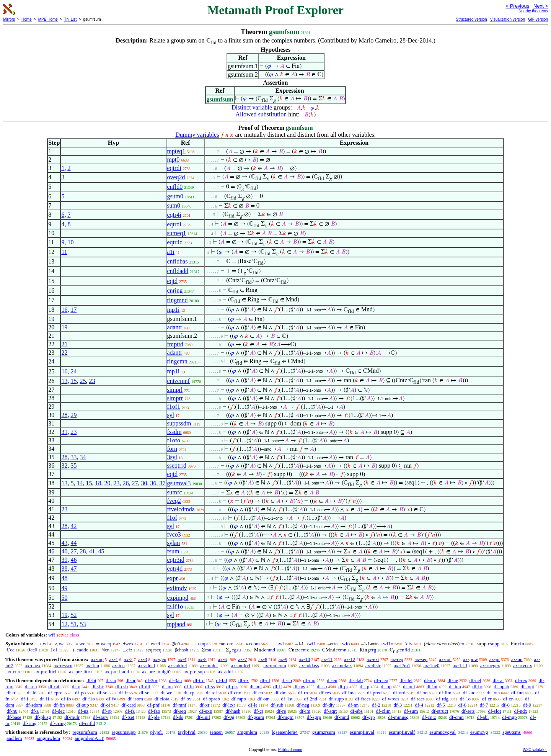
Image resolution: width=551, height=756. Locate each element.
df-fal (221, 680)
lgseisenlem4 (285, 732)
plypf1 (157, 732)
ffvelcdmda (181, 509)
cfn (521, 644)
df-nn (353, 705)
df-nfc (430, 680)
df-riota (162, 699)
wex (129, 644)
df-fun (518, 693)
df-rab (54, 686)
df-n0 (12, 711)
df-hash (233, 711)
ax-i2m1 (402, 665)
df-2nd (311, 699)
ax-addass (309, 665)
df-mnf (179, 705)
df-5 (441, 705)
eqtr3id (175, 560)
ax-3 (143, 659)
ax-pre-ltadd (117, 672)
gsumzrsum (324, 732)
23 (92, 381)
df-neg (303, 705)
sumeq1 (176, 233)
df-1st (287, 699)
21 (64, 344)
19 (64, 327)
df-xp (189, 693)
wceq (106, 644)
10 (70, 242)
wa (62, 644)
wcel (156, 644)
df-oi (105, 705)
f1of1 (174, 407)
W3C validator (535, 750)
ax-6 (223, 659)
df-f (25, 699)
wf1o (388, 644)
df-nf (265, 680)
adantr (174, 327)
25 (83, 381)
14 (80, 483)
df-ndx (521, 711)
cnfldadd (178, 271)
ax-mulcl (209, 665)
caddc (82, 650)
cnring (175, 290)
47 (73, 569)
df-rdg (443, 699)
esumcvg (479, 732)
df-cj (258, 711)
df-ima (349, 693)
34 (83, 457)
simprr (175, 398)
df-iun (455, 686)
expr (172, 578)
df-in (189, 686)
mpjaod (176, 624)
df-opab (501, 686)
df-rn (303, 693)
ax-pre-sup (194, 672)
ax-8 (263, 659)
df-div (329, 705)
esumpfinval (362, 732)
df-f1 (45, 699)
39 (64, 560)
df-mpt (527, 686)
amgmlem (247, 732)
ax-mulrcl (241, 665)
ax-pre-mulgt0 (156, 672)
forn (172, 449)
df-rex (521, 680)
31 (64, 432)
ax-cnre (14, 672)
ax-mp (97, 659)
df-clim (383, 711)
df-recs (418, 699)
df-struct (440, 711)
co (462, 644)
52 (73, 615)
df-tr (11, 693)
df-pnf (154, 705)
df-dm (280, 693)
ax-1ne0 (432, 665)
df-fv (111, 699)
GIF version (538, 19)
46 (73, 560)
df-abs (356, 711)
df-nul (256, 686)
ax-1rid (460, 665)
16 (64, 310)
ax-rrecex (522, 665)
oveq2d (176, 177)
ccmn (341, 650)
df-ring (29, 723)
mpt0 (173, 160)
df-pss (232, 686)
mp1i (173, 310)
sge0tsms (512, 732)
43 (64, 543)
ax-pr (495, 659)
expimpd (178, 598)
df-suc (469, 693)
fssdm (174, 432)
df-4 (419, 705)
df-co (258, 693)
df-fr (123, 693)
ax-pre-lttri (45, 672)
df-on (422, 693)
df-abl (483, 717)
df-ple (154, 717)
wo (83, 644)
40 (64, 551)
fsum (173, 551)
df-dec (58, 711)
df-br (478, 686)
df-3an (175, 680)
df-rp (107, 711)
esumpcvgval (443, 732)
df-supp (336, 699)
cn (107, 650)
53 (83, 624)
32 (64, 466)
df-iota (493, 693)
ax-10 (305, 659)
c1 (55, 650)
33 (73, 457)
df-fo (66, 699)
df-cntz (429, 717)
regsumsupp (124, 732)
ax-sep (421, 659)
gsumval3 (179, 483)
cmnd (270, 650)
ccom (254, 644)
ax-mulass (342, 665)
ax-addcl (146, 665)
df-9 (527, 705)
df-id (32, 693)
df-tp (364, 686)
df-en (508, 699)
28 (64, 415)
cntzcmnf (178, 381)
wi (45, 644)
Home (27, 19)
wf (282, 644)
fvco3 (174, 534)
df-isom (135, 699)
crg (373, 650)
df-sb (287, 680)
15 (73, 381)
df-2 (376, 705)
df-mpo (239, 699)
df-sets (468, 711)
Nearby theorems (533, 11)
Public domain (290, 750)
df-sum (411, 711)
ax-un (517, 659)
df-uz (83, 711)
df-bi (91, 680)
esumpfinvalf (402, 732)
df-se (144, 693)
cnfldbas (177, 261)
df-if (278, 686)
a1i (171, 252)
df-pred (374, 693)
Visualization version (508, 19)
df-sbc (98, 686)
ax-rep (397, 659)
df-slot (494, 711)
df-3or (151, 680)
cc (12, 650)
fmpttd (175, 344)
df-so (102, 693)
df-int (432, 686)
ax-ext (373, 659)
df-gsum (256, 717)
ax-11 (327, 659)
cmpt (203, 644)
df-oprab (211, 699)
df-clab (356, 680)
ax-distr (373, 665)
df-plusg (43, 717)
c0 (178, 644)
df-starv (101, 717)
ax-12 (350, 659)
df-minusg (398, 717)
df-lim (445, 693)
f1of (172, 518)
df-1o (465, 699)
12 (64, 624)
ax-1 (114, 659)
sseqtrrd (177, 466)
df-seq (180, 711)
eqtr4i (174, 215)
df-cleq (381, 680)
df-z (35, 711)
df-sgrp (314, 717)
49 (64, 588)
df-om (264, 699)
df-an (111, 680)
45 (101, 551)
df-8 (505, 705)
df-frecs (363, 699)
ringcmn (177, 361)
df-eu (332, 680)
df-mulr (72, 717)
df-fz (130, 711)
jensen (216, 732)
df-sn (322, 686)
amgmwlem (48, 738)
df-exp (206, 711)
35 (73, 466)
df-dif (145, 686)
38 (64, 569)
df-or (130, 680)
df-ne (452, 680)
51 (73, 624)
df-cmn (456, 717)
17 (73, 310)
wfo (346, 644)
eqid (172, 281)
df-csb (121, 686)
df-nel (475, 680)
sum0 (174, 205)
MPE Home (48, 19)
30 (144, 483)
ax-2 (128, 659)
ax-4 (182, 659)
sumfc (174, 492)
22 (64, 353)
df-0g (229, 717)
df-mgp (509, 717)
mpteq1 (176, 151)
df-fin (59, 705)
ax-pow (470, 659)
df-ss (210, 686)
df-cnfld (87, 723)
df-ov (186, 699)
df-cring (58, 723)
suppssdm (179, 423)
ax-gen (159, 659)
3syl (172, 457)
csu (208, 650)
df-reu (31, 686)
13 (64, 381)
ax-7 (242, 659)
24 (73, 371)
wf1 (312, 644)
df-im (305, 711)
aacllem (14, 738)
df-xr (204, 705)
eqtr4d (175, 242)
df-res (325, 693)
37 (162, 483)
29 (73, 415)
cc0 (34, 650)
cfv (409, 644)
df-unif (203, 717)
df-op (386, 686)
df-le (253, 705)
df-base (14, 717)
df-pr (343, 686)
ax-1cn (92, 665)
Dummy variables (197, 135)
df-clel (406, 680)
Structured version (471, 19)
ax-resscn (63, 665)
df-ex (244, 680)
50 (64, 598)
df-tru (199, 680)
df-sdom (34, 705)
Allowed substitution (261, 114)
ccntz (304, 650)
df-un (167, 686)
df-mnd (342, 717)
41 (92, 551)
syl (170, 415)
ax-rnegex (490, 665)
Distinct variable (252, 107)
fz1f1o (175, 606)
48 (64, 578)
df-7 (484, 705)
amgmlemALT (89, 738)
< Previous (517, 6)
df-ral (498, 680)
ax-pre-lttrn (81, 672)
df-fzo (154, 711)
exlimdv (177, 588)
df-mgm (285, 717)
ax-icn (118, 665)
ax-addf (225, 672)
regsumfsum (85, 732)
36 (153, 483)
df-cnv (235, 693)
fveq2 (174, 501)
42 (73, 526)
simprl (175, 390)
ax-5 (202, 659)
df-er (487, 699)
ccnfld (404, 650)
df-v (76, 686)
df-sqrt (330, 711)
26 (126, 483)
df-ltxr (229, 705)
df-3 (398, 705)
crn (230, 644)
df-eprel (56, 693)
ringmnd (177, 300)
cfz (129, 650)
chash (183, 650)
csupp (494, 644)
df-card (129, 705)
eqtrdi (174, 168)
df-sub (277, 705)
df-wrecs (390, 699)
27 (135, 483)
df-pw (299, 686)
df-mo (309, 680)
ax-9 (283, 659)
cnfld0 (175, 187)
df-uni (409, 686)
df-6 (462, 705)
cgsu (236, 650)
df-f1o (89, 699)
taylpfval (187, 732)
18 (98, 483)
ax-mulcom (275, 665)
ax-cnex (33, 665)
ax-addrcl (178, 665)
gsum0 (175, 196)
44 (73, 543)
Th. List (71, 19)
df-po (80, 693)
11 (64, 252)
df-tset (128, 717)
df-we (166, 693)
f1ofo (174, 440)
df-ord (399, 693)
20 (107, 483)
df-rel (211, 693)
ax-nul (445, 659)
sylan (173, 543)
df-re (281, 711)
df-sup (82, 705)
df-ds (178, 717)
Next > (541, 6)
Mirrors (9, 19)
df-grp (369, 717)
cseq (157, 650)
